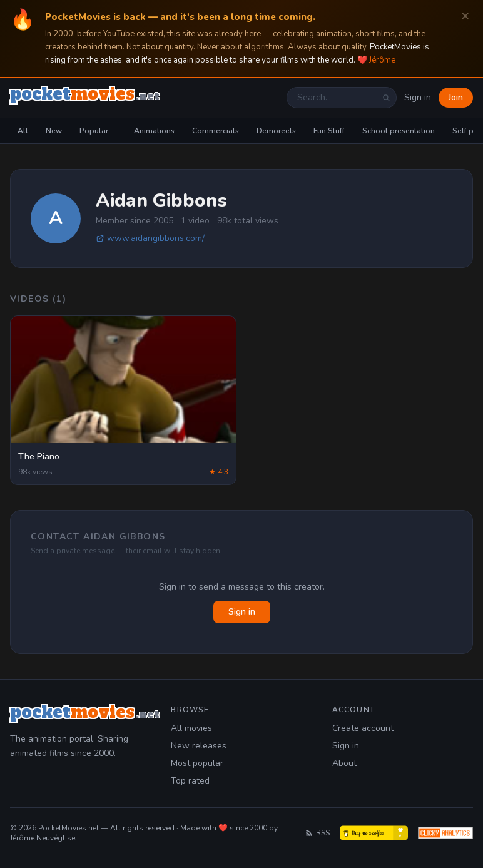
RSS (317, 833)
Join (456, 97)
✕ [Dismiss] (465, 17)
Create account (363, 728)
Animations (154, 131)
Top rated (190, 781)
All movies (191, 728)
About (344, 763)
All (23, 131)
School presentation (399, 131)
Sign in (418, 97)
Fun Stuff (329, 131)
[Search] (386, 98)
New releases (199, 746)
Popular (94, 131)
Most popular (197, 763)
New (54, 131)
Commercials (216, 131)
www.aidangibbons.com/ (150, 238)
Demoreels (276, 131)
